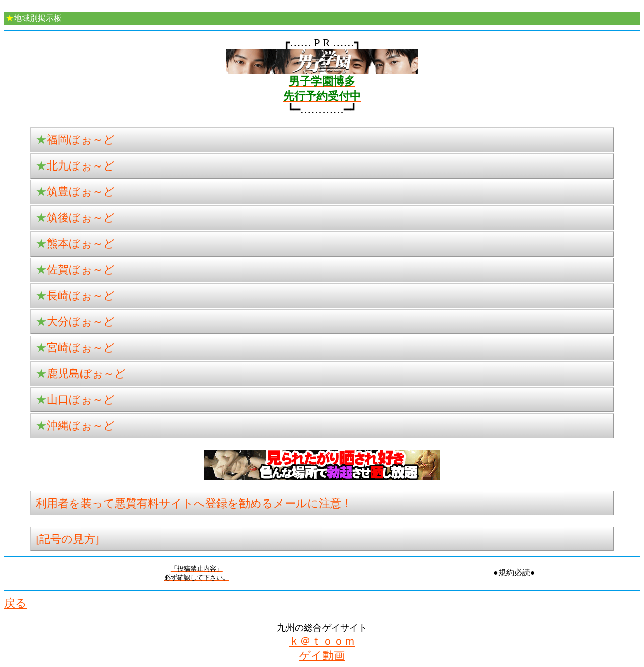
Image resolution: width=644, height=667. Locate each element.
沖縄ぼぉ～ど (75, 426)
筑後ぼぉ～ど (75, 218)
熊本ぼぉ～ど (75, 244)
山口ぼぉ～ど (75, 400)
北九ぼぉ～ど (75, 166)
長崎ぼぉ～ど (75, 296)
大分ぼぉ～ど (75, 322)
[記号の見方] (67, 539)
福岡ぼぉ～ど (75, 140)
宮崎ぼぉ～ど (75, 348)
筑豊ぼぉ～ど (75, 192)
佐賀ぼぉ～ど (75, 270)
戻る (15, 603)
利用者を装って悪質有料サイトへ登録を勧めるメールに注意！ (194, 504)
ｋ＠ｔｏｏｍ (322, 641)
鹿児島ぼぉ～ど (81, 374)
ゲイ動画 (322, 656)
